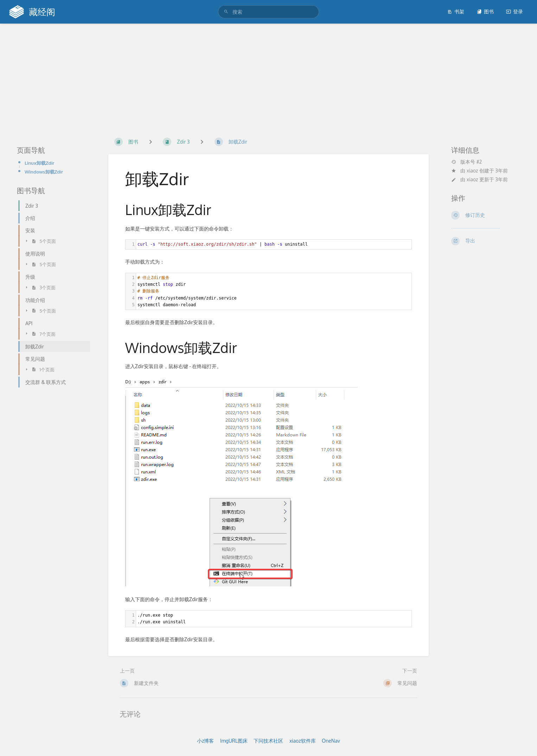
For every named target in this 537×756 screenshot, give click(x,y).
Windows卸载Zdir (44, 172)
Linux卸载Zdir (39, 163)
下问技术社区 (268, 741)
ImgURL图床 (234, 741)
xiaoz (472, 171)
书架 (456, 11)
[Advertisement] (269, 77)
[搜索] (227, 12)
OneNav (331, 741)
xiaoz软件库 (303, 741)
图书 (485, 11)
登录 (514, 11)
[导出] (486, 241)
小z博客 (205, 741)
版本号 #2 (466, 162)
